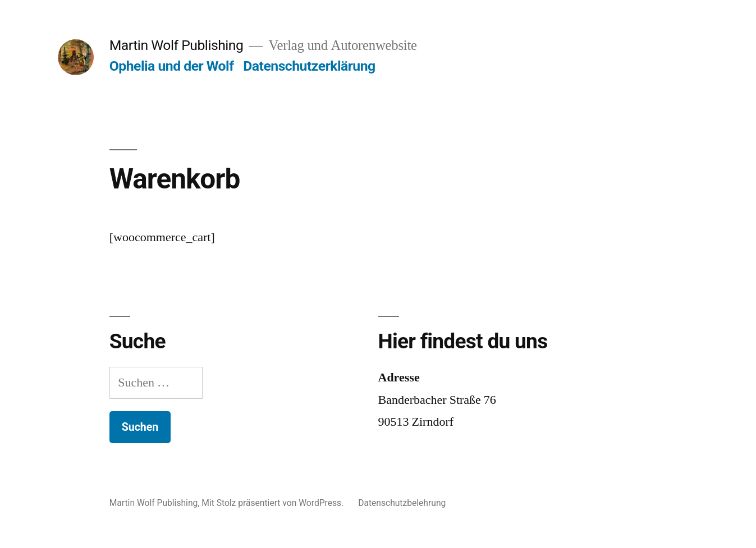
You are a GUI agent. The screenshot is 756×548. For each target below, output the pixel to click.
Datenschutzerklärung (309, 66)
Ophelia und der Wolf (172, 66)
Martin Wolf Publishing (177, 45)
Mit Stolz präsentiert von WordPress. (274, 503)
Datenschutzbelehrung (402, 503)
